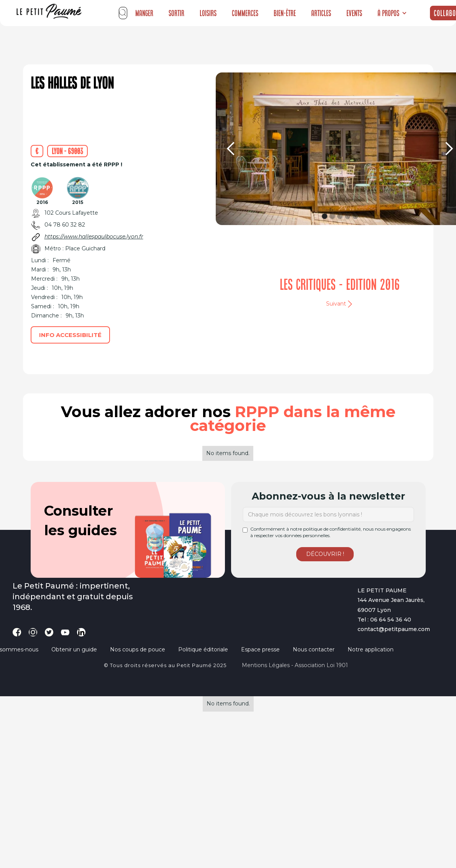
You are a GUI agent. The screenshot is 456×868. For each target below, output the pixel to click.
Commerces (245, 13)
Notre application (371, 649)
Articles (321, 13)
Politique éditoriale (203, 649)
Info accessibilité (70, 335)
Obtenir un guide (74, 649)
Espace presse (260, 649)
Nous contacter (314, 649)
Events (354, 13)
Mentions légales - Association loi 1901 (295, 665)
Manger (144, 13)
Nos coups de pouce (138, 649)
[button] (392, 13)
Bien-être (285, 13)
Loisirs (208, 13)
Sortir (176, 13)
